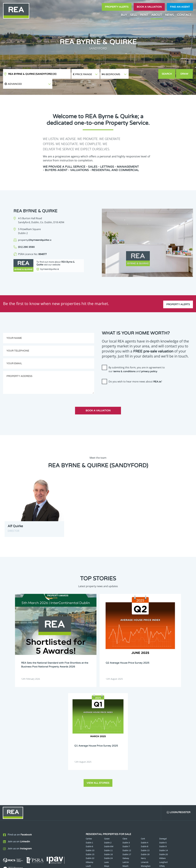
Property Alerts (117, 7)
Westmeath (164, 761)
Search (167, 74)
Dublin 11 (108, 742)
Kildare (162, 750)
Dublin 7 (126, 738)
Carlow (89, 730)
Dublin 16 (108, 746)
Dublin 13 (145, 742)
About (157, 15)
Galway (126, 750)
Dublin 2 (108, 734)
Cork (143, 730)
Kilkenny (89, 754)
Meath (125, 757)
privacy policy (149, 362)
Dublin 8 (145, 738)
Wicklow (108, 765)
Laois (106, 754)
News (170, 15)
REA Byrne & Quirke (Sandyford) (32, 74)
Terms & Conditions (100, 863)
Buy (124, 15)
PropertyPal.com (158, 863)
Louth (88, 757)
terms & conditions (124, 362)
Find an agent (180, 7)
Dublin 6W (109, 738)
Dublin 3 (126, 734)
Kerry (143, 750)
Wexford (90, 765)
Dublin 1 (89, 734)
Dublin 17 (127, 746)
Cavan (107, 730)
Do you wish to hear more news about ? (135, 372)
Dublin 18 (145, 746)
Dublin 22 (90, 750)
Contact (184, 15)
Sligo (106, 761)
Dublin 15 (90, 746)
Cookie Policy (79, 863)
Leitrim (126, 754)
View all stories (98, 674)
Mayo (107, 757)
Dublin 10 (90, 742)
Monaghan (146, 757)
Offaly (162, 757)
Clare (125, 730)
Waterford (146, 761)
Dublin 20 (164, 746)
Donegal (163, 730)
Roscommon (91, 761)
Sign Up (56, 784)
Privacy (118, 863)
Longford (163, 754)
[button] (143, 74)
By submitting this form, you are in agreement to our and (137, 360)
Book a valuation (149, 7)
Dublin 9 (163, 738)
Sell (134, 15)
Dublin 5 (163, 734)
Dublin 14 (164, 742)
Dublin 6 (89, 738)
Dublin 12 (127, 742)
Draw (185, 74)
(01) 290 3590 (26, 237)
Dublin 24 (108, 750)
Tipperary (127, 761)
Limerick (145, 754)
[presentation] (125, 383)
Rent (144, 15)
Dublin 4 (145, 734)
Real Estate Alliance (52, 863)
